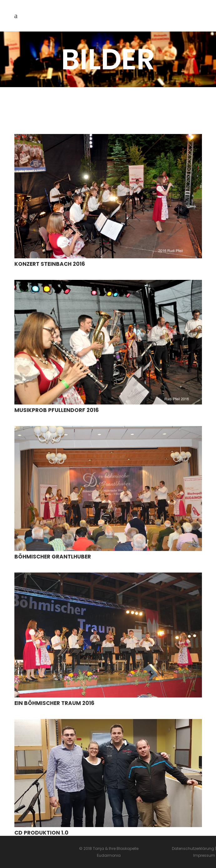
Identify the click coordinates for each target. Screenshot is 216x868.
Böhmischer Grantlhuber (53, 557)
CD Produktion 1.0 (41, 833)
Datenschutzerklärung (193, 848)
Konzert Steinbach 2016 (50, 264)
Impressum (205, 855)
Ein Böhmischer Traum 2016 (54, 703)
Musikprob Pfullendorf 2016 (57, 410)
